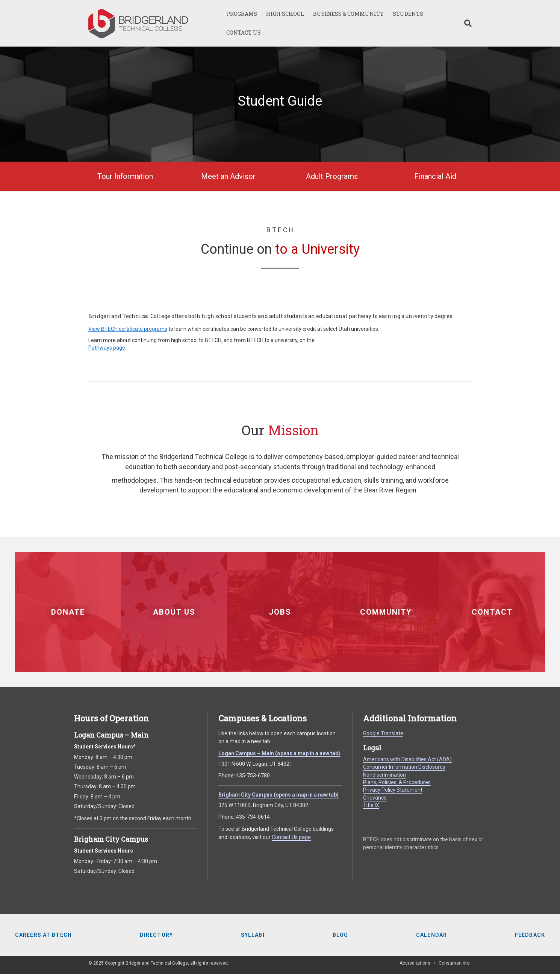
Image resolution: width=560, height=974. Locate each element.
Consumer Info (454, 963)
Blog (340, 935)
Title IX (371, 805)
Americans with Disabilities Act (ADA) (407, 759)
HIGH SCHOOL (285, 14)
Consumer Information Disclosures (404, 767)
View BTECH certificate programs (128, 329)
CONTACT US (244, 33)
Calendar (431, 935)
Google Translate (383, 733)
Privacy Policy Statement (393, 790)
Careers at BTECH (43, 935)
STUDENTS (408, 14)
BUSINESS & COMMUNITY (348, 14)
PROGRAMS (242, 14)
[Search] (466, 23)
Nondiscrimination (384, 775)
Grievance (375, 798)
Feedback (530, 935)
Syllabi (253, 935)
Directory (156, 935)
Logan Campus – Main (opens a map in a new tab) (279, 753)
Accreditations (415, 963)
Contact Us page (291, 837)
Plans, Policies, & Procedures (397, 782)
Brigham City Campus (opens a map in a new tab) (278, 795)
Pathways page (107, 348)
